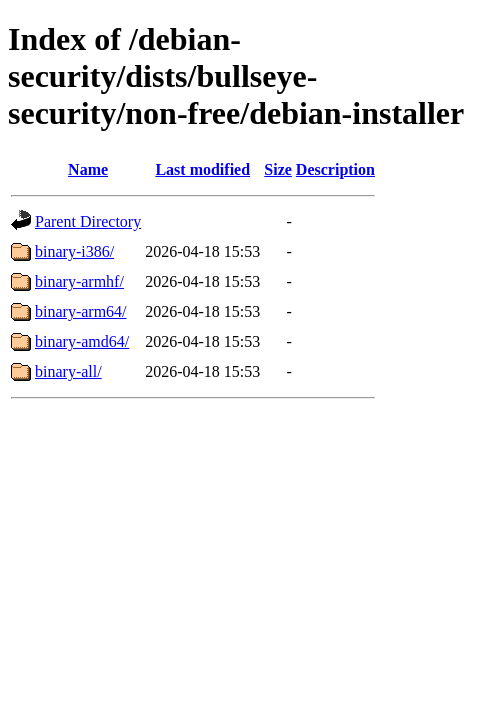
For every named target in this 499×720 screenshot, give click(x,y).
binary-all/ (68, 371)
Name (88, 169)
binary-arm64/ (81, 311)
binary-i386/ (74, 251)
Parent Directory (88, 221)
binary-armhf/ (79, 281)
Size (278, 169)
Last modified (202, 169)
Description (335, 169)
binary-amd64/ (82, 341)
